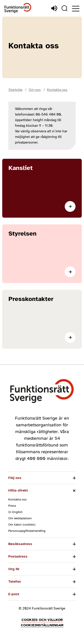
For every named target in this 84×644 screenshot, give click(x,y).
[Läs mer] (42, 188)
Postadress (18, 556)
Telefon (15, 582)
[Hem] (18, 8)
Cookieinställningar (42, 625)
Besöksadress (20, 544)
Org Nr (14, 569)
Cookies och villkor (42, 620)
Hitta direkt (18, 490)
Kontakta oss (17, 499)
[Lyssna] (54, 8)
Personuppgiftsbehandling (27, 531)
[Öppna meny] (76, 9)
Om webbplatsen (20, 518)
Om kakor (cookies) (22, 525)
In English (15, 512)
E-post (14, 594)
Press (12, 506)
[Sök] (65, 8)
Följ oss (15, 478)
